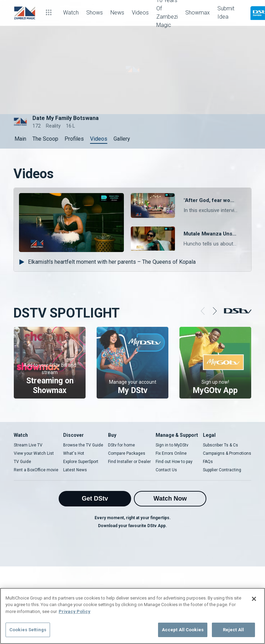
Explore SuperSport (81, 462)
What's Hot (74, 453)
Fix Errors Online (171, 453)
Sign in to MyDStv (172, 445)
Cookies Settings (28, 630)
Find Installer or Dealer (129, 462)
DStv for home (121, 445)
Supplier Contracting (222, 470)
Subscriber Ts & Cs (220, 445)
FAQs (208, 462)
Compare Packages (127, 453)
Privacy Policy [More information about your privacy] (75, 611)
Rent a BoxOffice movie (36, 470)
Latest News (75, 470)
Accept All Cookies (183, 630)
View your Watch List (34, 453)
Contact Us (166, 470)
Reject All (233, 630)
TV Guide (22, 462)
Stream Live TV (28, 445)
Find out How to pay (174, 462)
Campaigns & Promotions (227, 453)
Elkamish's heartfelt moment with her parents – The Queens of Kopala (107, 262)
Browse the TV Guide (83, 445)
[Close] (254, 599)
